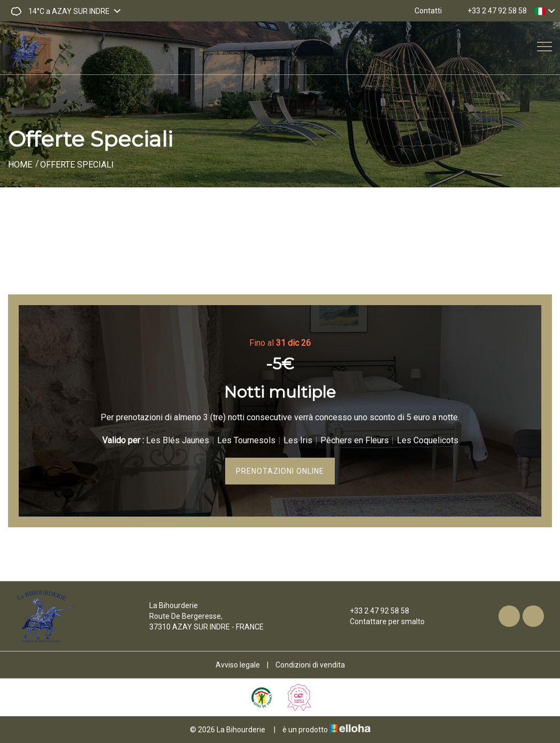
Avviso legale (238, 665)
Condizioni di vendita (310, 665)
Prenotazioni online (280, 471)
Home (20, 165)
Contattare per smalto (381, 621)
